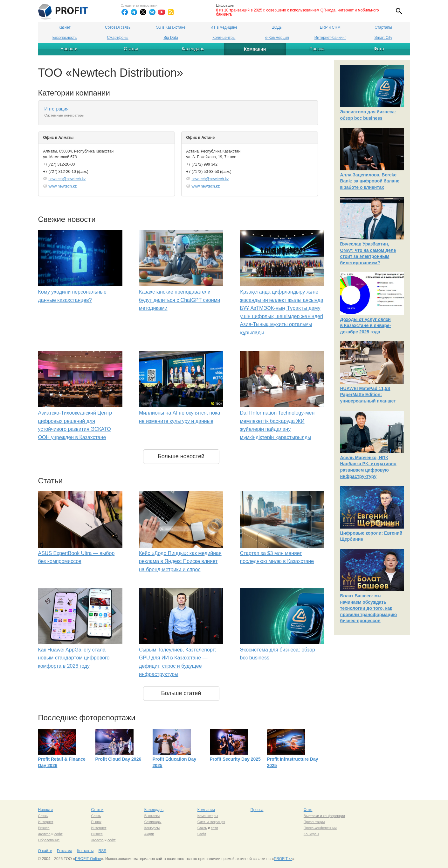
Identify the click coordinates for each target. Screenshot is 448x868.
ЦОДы (277, 27)
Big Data (171, 38)
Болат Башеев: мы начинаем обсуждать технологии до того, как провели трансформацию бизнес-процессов (369, 608)
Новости (69, 49)
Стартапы (383, 27)
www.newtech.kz (63, 186)
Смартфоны (117, 38)
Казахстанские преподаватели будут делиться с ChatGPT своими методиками (180, 300)
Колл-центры (224, 38)
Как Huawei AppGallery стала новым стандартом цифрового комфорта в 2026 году (74, 658)
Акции (149, 834)
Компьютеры (208, 816)
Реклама (65, 851)
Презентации (314, 822)
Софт (202, 834)
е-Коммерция (277, 38)
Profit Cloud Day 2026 (118, 759)
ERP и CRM (330, 27)
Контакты (85, 851)
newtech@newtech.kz (67, 179)
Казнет (64, 27)
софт (59, 834)
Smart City (383, 38)
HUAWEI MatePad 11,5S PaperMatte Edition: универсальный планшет (368, 395)
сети (214, 828)
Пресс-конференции (320, 828)
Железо (44, 834)
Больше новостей (181, 456)
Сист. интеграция (211, 822)
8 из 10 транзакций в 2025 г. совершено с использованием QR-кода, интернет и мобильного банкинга (298, 12)
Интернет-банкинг (330, 38)
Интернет (46, 822)
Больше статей (181, 693)
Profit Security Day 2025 (235, 759)
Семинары (153, 822)
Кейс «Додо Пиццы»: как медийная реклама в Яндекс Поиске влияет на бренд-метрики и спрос (180, 561)
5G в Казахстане (171, 27)
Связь (43, 816)
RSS (103, 851)
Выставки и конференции (324, 816)
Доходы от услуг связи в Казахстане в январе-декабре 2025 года (366, 326)
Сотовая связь (118, 27)
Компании (255, 49)
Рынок (96, 822)
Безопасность (65, 38)
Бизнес (44, 828)
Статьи (131, 49)
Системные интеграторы (65, 115)
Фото (379, 49)
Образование (49, 840)
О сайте (45, 851)
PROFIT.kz (283, 859)
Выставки (152, 816)
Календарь (193, 49)
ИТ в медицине (224, 27)
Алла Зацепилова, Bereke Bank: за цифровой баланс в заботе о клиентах (370, 181)
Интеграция (57, 109)
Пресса (317, 49)
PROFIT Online (88, 859)
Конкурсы (152, 828)
